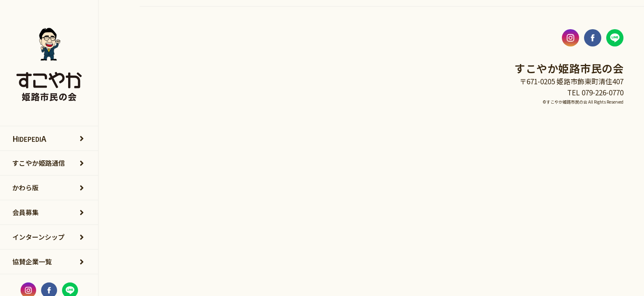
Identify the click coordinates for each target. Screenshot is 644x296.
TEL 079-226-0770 (595, 92)
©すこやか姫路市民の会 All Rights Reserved (583, 102)
